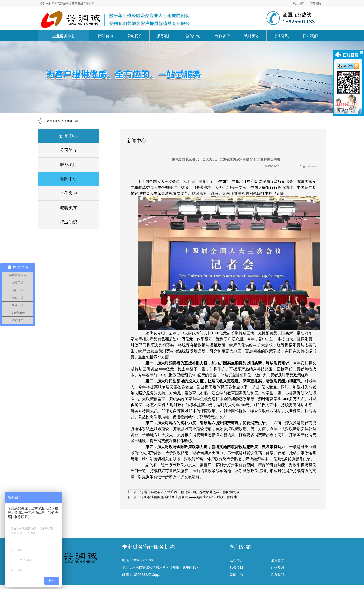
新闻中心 (193, 36)
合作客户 (222, 36)
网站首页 (298, 4)
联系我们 (310, 36)
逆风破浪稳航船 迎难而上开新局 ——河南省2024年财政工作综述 (189, 497)
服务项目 (164, 36)
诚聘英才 (252, 36)
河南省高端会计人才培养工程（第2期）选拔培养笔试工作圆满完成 (190, 492)
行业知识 (281, 36)
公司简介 (135, 36)
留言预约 (315, 4)
